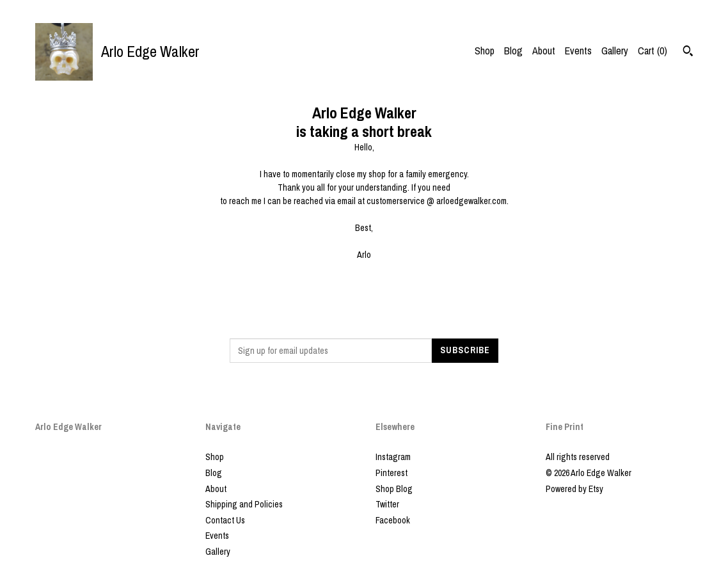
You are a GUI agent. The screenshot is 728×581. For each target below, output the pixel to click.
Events (578, 51)
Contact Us (225, 520)
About (544, 51)
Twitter (387, 504)
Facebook (393, 520)
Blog (513, 51)
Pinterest (392, 473)
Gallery (615, 51)
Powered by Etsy (574, 489)
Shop (485, 51)
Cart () (653, 51)
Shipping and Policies (244, 504)
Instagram (393, 457)
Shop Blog (394, 489)
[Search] (688, 52)
